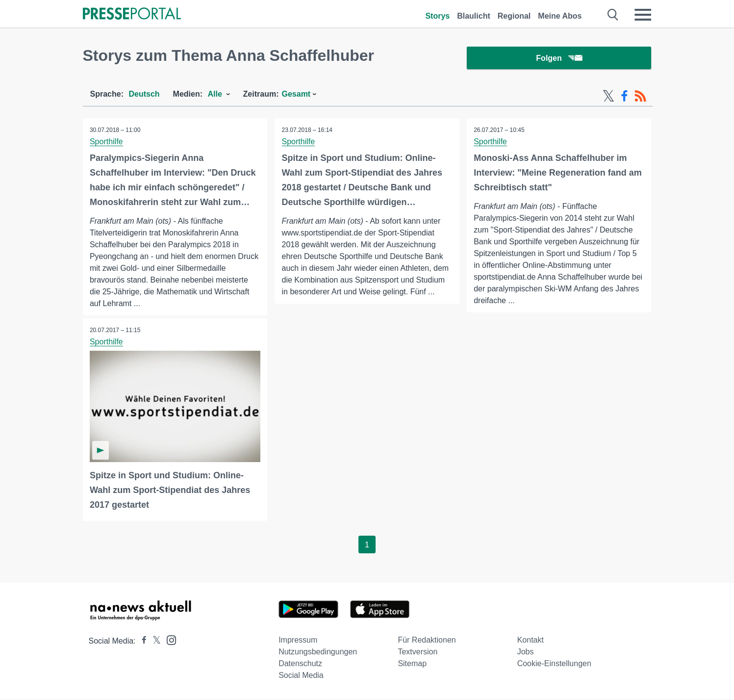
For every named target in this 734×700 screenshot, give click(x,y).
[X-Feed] (608, 97)
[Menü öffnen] (643, 15)
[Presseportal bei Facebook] (141, 642)
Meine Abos (560, 16)
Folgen (559, 59)
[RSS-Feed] (640, 97)
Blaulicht (474, 16)
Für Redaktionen (427, 641)
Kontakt (531, 641)
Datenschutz (300, 664)
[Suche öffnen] (613, 15)
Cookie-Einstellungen (554, 664)
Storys (437, 16)
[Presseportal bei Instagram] (168, 640)
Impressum (298, 641)
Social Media (301, 676)
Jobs (526, 653)
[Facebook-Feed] (624, 97)
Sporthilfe (107, 143)
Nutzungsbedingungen (318, 653)
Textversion (418, 653)
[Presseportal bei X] (154, 642)
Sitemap (412, 664)
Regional (514, 16)
